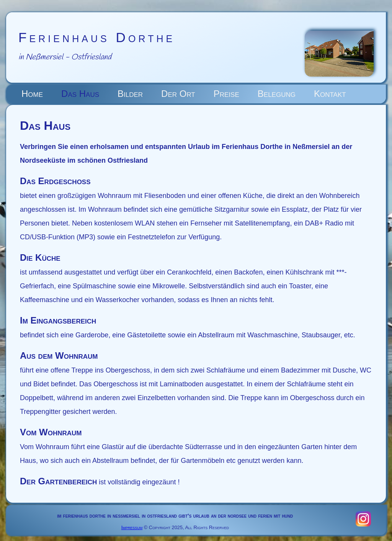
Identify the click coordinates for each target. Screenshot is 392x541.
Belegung (277, 94)
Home (32, 94)
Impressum (132, 527)
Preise (226, 94)
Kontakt (330, 94)
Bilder (130, 94)
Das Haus (80, 94)
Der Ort (178, 94)
